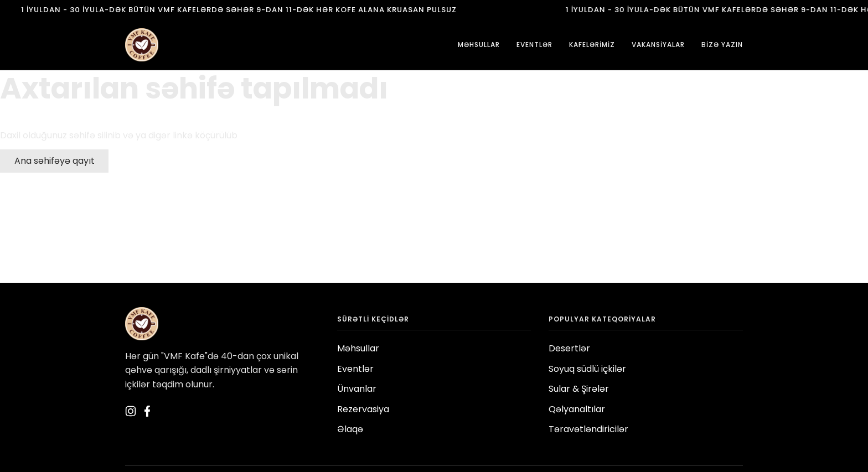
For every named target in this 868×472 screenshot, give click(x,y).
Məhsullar (358, 348)
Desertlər (569, 348)
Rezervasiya (363, 409)
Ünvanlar (357, 389)
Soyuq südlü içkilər (587, 369)
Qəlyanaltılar (577, 409)
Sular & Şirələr (579, 389)
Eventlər (355, 369)
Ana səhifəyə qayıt (55, 161)
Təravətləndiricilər (588, 429)
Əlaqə (350, 429)
